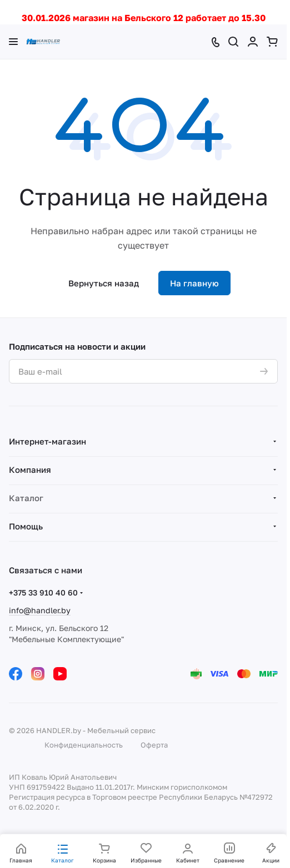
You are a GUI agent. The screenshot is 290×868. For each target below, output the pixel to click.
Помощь (26, 526)
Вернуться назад (104, 283)
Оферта (154, 745)
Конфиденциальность (84, 745)
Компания (30, 470)
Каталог (26, 498)
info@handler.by (40, 610)
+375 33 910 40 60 (43, 592)
